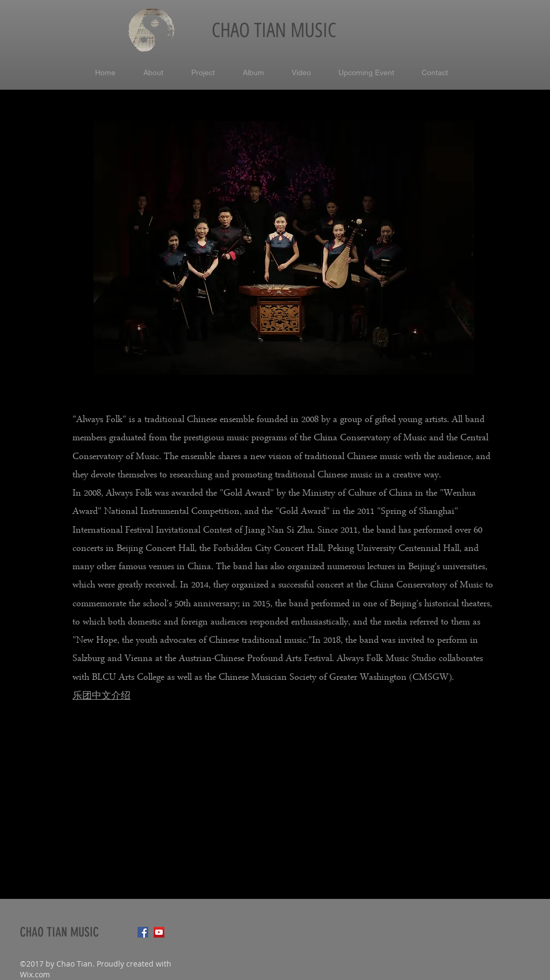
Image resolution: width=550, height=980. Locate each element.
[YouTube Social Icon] (159, 932)
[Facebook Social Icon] (143, 932)
